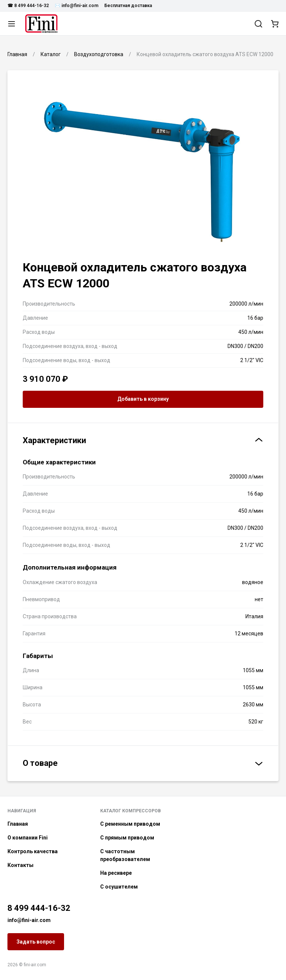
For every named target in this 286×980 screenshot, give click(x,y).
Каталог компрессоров (131, 811)
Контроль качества (33, 851)
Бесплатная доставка (128, 6)
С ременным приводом (130, 824)
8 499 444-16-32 (39, 908)
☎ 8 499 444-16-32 (28, 6)
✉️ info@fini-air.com (77, 6)
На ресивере (116, 873)
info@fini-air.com (29, 920)
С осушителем (119, 887)
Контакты (20, 865)
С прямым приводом (127, 838)
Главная (18, 824)
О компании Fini (28, 838)
